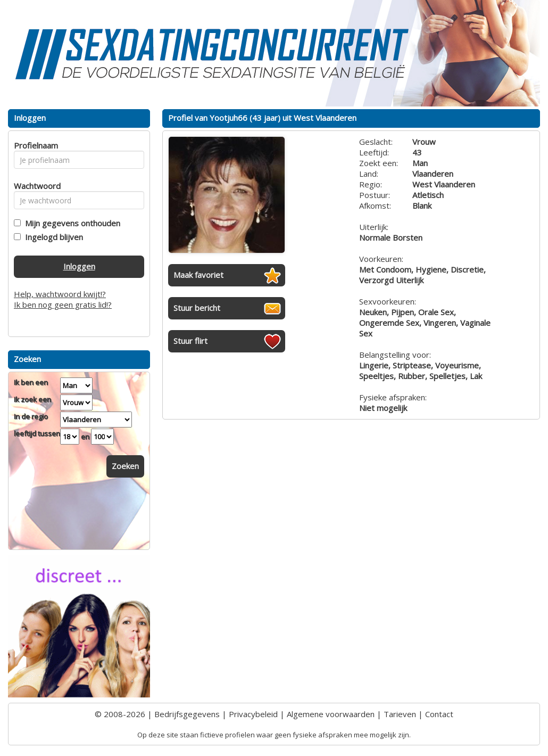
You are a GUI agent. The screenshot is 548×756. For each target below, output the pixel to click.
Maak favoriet (198, 275)
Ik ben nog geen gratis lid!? (63, 305)
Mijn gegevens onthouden (70, 223)
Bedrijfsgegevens (187, 714)
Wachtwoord (34, 186)
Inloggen (79, 266)
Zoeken (125, 466)
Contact (439, 714)
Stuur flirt (190, 341)
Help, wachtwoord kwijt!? (60, 294)
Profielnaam (34, 145)
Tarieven (400, 714)
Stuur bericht (197, 308)
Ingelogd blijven (52, 237)
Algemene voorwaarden (331, 714)
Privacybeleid (253, 714)
